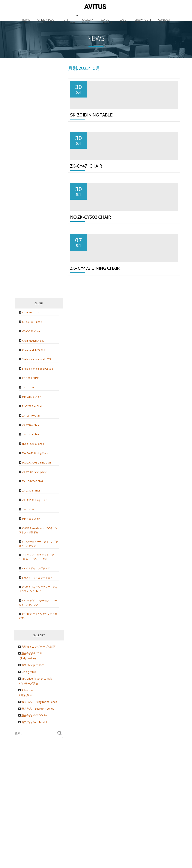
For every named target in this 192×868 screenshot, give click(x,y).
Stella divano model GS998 (39, 449)
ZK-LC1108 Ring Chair (36, 581)
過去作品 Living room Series (39, 783)
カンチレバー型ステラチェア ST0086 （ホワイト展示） (40, 638)
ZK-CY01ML (30, 468)
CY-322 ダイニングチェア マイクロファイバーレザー (38, 670)
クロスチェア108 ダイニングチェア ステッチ (39, 624)
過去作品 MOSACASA (34, 796)
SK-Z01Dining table (91, 130)
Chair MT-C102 (32, 393)
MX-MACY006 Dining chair (39, 543)
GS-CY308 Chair (33, 402)
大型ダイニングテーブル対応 (38, 728)
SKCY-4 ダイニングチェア (40, 659)
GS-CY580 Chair (32, 412)
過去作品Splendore (33, 746)
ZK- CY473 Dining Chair (95, 349)
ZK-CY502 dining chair (36, 553)
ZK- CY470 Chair (33, 496)
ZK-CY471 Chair (86, 203)
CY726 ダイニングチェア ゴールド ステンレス (38, 683)
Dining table (29, 753)
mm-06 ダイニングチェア (38, 649)
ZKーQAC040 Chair (34, 562)
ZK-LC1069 (29, 590)
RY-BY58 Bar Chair (34, 487)
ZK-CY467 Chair (32, 506)
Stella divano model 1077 (38, 440)
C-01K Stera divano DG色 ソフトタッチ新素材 (39, 611)
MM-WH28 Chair (33, 478)
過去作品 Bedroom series (38, 790)
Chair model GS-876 (35, 431)
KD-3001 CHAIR (33, 459)
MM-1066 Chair (32, 600)
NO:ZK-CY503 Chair (91, 276)
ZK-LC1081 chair (33, 571)
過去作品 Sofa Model (34, 803)
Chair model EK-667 (35, 421)
